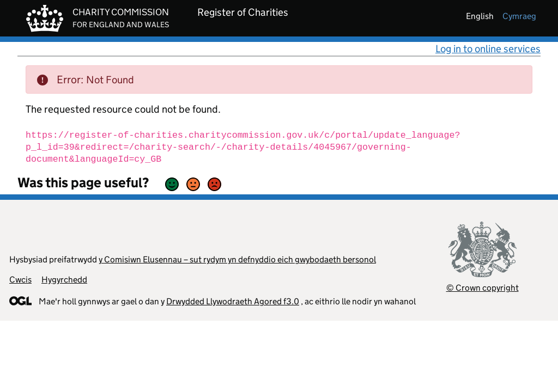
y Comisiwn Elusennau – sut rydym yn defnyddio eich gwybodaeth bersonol (237, 259)
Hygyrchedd (64, 280)
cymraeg (519, 16)
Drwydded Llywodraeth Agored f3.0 (233, 301)
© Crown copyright (483, 288)
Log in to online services (488, 49)
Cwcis (20, 280)
